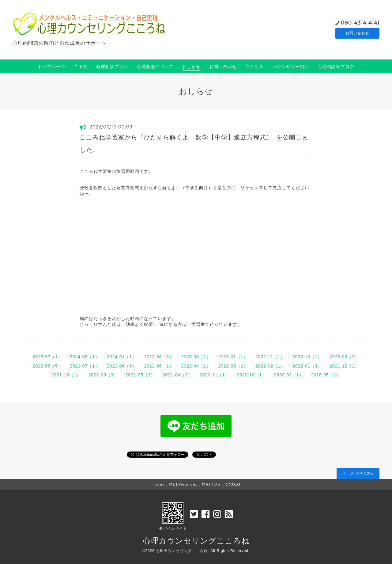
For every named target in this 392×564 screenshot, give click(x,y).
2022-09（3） (344, 357)
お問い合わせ (357, 33)
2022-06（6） (122, 366)
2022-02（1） (270, 366)
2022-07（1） (85, 366)
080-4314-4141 (360, 23)
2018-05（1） (326, 375)
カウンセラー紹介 (291, 67)
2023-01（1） (233, 357)
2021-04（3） (177, 375)
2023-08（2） (159, 357)
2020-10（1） (252, 375)
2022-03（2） (233, 366)
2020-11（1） (215, 375)
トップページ (51, 67)
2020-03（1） (289, 375)
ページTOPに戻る (358, 473)
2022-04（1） (196, 366)
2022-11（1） (270, 357)
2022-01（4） (307, 366)
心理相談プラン (112, 67)
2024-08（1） (85, 357)
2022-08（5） (48, 366)
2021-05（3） (140, 375)
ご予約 (81, 67)
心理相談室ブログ (336, 67)
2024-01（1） (122, 357)
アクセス (254, 67)
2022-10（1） (307, 357)
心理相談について (155, 67)
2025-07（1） (48, 357)
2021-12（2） (344, 366)
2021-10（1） (66, 375)
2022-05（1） (159, 366)
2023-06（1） (196, 357)
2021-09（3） (103, 375)
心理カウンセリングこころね (196, 541)
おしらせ (191, 67)
